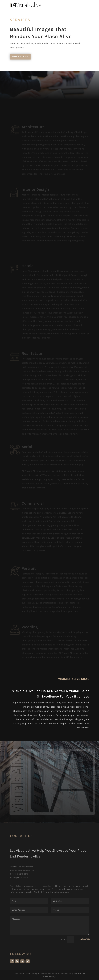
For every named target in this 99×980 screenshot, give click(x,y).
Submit (84, 939)
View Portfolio (20, 56)
